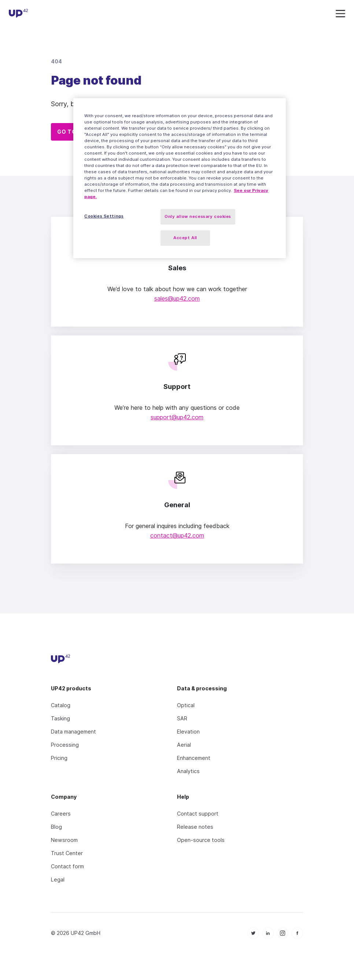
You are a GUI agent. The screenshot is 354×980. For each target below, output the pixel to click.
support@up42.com (177, 417)
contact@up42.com (177, 535)
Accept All (185, 238)
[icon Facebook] (297, 933)
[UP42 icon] (18, 14)
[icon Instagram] (283, 933)
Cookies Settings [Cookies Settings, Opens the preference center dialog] (104, 216)
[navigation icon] (340, 14)
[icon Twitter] (253, 933)
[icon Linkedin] (268, 933)
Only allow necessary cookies (198, 216)
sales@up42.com (177, 298)
